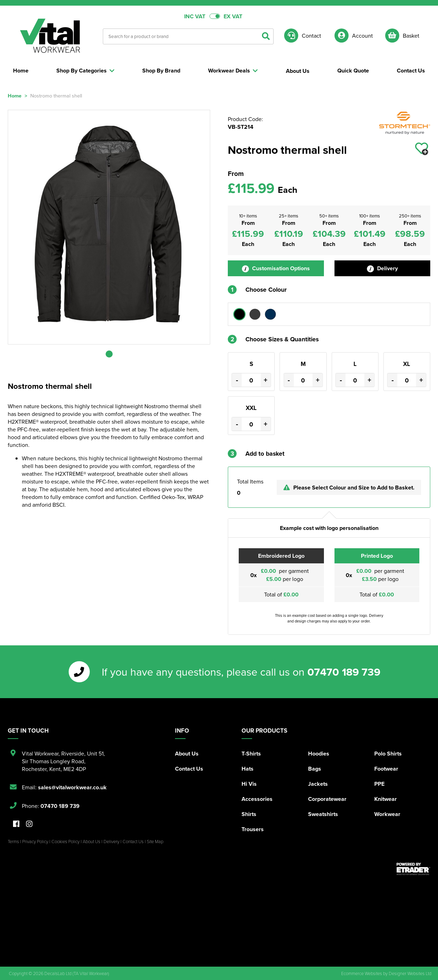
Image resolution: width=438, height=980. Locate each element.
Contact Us (189, 769)
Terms (13, 841)
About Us (187, 754)
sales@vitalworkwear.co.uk (72, 787)
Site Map (155, 841)
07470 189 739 (344, 672)
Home (15, 96)
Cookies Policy (65, 841)
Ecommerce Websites (362, 973)
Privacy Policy (35, 841)
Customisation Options (276, 268)
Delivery (382, 268)
